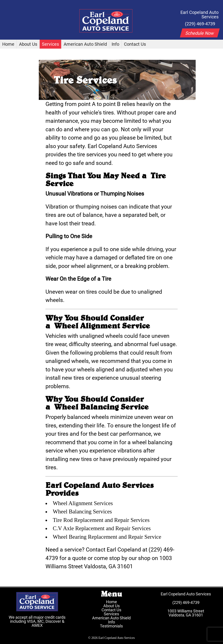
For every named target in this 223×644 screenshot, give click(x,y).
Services (50, 44)
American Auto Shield (85, 44)
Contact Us (135, 44)
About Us (28, 44)
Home (8, 44)
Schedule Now (200, 33)
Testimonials (111, 626)
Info (115, 44)
